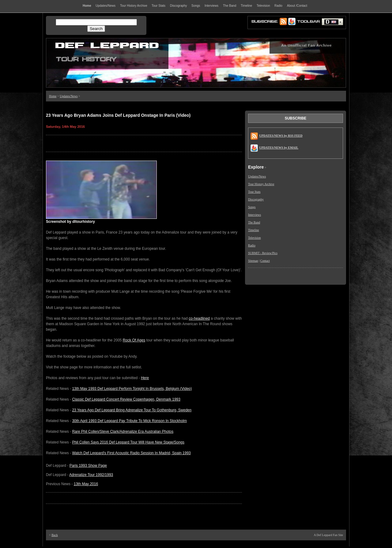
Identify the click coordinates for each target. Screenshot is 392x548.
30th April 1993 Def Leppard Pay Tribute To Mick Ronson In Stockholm (129, 421)
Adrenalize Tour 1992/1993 (91, 475)
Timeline (254, 230)
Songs (252, 207)
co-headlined (199, 318)
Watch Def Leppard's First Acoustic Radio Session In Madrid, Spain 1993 (131, 453)
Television (254, 238)
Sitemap (253, 261)
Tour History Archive (261, 184)
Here (145, 378)
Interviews (254, 215)
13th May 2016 (86, 484)
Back (55, 535)
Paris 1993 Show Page (88, 466)
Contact (265, 261)
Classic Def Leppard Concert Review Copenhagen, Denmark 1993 (126, 399)
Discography (256, 199)
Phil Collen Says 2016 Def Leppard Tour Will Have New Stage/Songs (128, 442)
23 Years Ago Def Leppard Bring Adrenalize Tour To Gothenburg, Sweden (132, 410)
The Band (254, 222)
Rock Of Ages (134, 340)
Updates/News (69, 96)
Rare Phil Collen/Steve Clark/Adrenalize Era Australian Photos (123, 432)
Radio (252, 245)
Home (53, 96)
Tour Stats (254, 192)
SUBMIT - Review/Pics (263, 253)
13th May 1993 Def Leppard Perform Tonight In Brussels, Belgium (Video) (132, 389)
